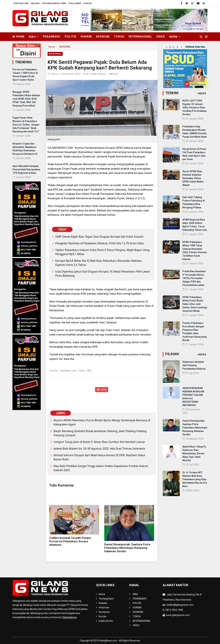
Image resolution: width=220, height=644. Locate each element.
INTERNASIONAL (140, 37)
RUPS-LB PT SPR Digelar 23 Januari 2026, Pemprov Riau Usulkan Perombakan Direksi (195, 108)
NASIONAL (65, 47)
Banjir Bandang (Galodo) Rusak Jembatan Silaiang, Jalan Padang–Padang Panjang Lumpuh (100, 433)
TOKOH (119, 37)
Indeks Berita (106, 621)
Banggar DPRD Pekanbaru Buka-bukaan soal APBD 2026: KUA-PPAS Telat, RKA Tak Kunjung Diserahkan (26, 99)
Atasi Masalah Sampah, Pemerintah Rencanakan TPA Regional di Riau (26, 169)
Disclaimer (75, 3)
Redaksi (35, 3)
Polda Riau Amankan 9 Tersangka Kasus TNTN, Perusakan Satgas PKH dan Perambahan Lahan (194, 278)
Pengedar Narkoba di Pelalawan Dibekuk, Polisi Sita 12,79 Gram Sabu (100, 243)
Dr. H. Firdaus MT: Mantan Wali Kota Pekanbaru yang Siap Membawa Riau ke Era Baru (195, 479)
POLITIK (70, 37)
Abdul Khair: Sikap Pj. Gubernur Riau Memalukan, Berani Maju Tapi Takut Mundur (194, 453)
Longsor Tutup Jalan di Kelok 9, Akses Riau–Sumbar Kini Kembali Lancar (99, 442)
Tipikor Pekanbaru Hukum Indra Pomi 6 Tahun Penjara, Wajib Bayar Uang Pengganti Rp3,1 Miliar (102, 252)
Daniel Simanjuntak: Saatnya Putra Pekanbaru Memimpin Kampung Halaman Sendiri (127, 548)
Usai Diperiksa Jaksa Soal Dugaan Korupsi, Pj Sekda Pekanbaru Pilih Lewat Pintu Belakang (103, 274)
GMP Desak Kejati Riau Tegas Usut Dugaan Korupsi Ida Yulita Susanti (99, 237)
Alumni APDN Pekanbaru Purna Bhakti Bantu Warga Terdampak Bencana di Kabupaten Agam (102, 422)
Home (19, 37)
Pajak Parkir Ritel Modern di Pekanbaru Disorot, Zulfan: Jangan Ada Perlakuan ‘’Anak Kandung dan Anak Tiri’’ (26, 125)
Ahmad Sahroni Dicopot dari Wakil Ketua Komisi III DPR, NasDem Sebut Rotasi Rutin (99, 457)
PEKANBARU (52, 37)
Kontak (88, 3)
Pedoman (104, 608)
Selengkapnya (69, 617)
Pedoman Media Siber (54, 3)
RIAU (135, 594)
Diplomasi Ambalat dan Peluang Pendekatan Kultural (194, 365)
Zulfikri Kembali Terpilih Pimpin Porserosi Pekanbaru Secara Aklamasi (70, 541)
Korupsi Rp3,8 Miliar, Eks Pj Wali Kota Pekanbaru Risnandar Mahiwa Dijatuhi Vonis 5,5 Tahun (98, 263)
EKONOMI (103, 37)
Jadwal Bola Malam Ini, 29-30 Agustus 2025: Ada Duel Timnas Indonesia (99, 449)
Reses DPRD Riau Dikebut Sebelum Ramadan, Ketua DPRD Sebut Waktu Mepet (193, 178)
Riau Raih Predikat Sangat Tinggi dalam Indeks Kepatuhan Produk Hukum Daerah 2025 (101, 468)
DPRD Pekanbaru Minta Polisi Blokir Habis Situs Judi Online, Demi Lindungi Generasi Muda (195, 304)
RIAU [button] (32, 37)
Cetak (102, 390)
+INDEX (202, 93)
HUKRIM (86, 37)
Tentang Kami (21, 3)
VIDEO (161, 37)
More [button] (174, 37)
